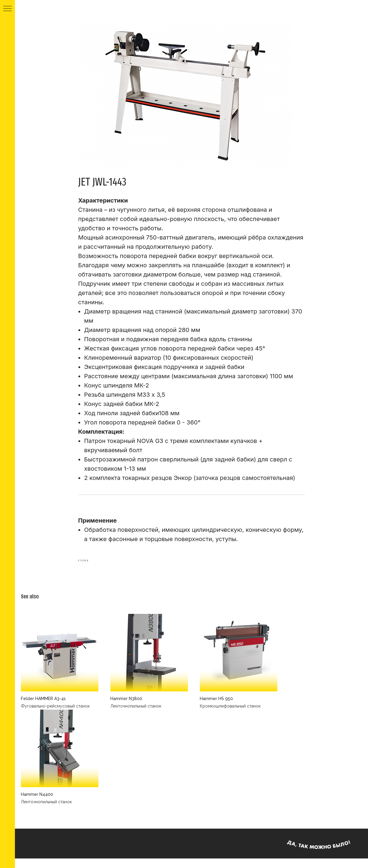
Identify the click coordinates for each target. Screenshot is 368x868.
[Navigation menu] (7, 9)
